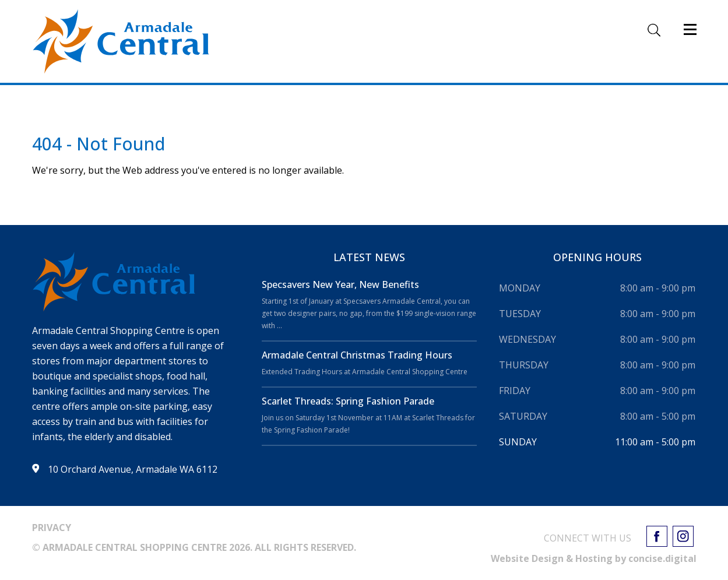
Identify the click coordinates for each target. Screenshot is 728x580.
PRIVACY (52, 528)
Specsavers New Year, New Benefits (342, 284)
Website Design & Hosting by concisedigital (594, 558)
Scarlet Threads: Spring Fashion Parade (348, 401)
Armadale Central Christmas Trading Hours (357, 355)
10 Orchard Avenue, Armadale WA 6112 (133, 469)
